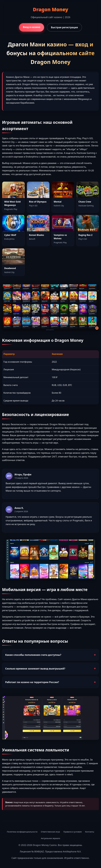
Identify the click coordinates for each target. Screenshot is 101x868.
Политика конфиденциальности (22, 832)
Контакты (90, 832)
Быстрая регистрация (64, 27)
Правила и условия (73, 832)
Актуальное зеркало (50, 838)
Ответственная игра (50, 832)
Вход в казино (32, 27)
